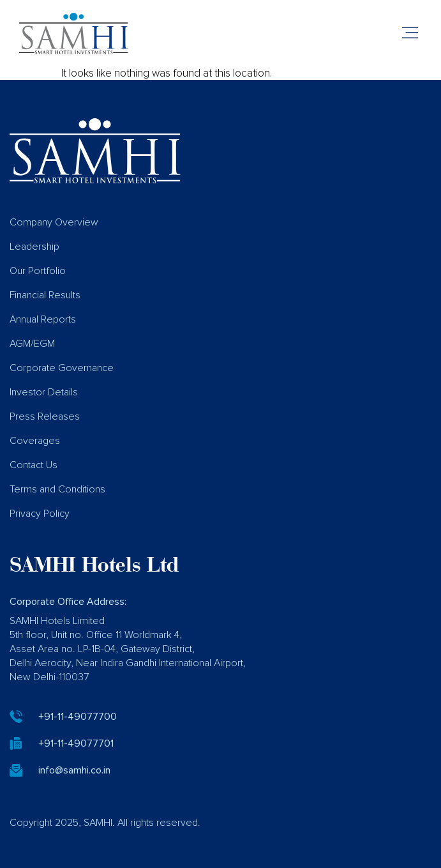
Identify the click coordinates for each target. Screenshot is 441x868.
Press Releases (45, 416)
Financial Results (45, 295)
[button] (410, 34)
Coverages (35, 441)
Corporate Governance (62, 368)
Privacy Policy (40, 514)
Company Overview (54, 222)
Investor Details (44, 392)
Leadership (34, 247)
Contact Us (34, 465)
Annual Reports (43, 319)
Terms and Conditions (57, 489)
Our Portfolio (38, 271)
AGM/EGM (32, 344)
